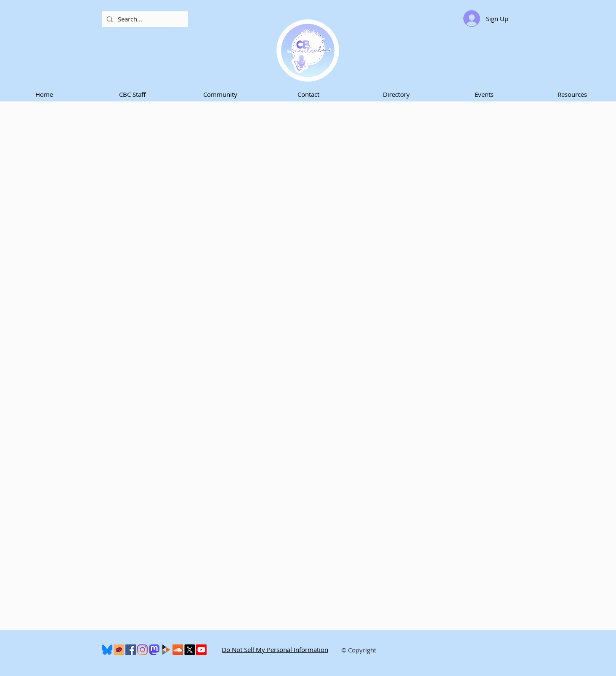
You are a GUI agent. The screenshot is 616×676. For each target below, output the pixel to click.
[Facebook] (131, 650)
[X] (190, 650)
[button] (132, 94)
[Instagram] (142, 650)
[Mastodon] (154, 650)
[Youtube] (201, 650)
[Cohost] (119, 650)
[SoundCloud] (178, 650)
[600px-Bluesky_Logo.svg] (107, 650)
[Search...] (144, 19)
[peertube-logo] (166, 650)
